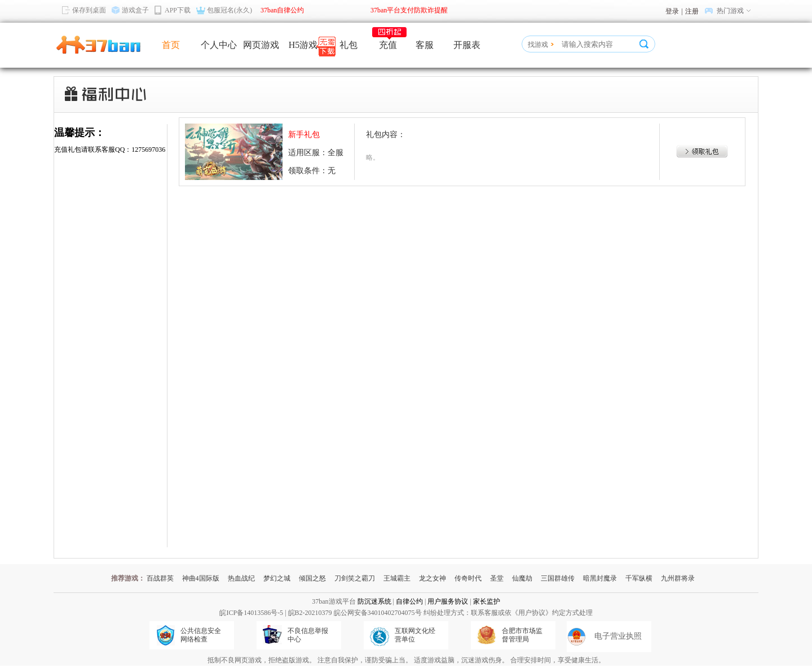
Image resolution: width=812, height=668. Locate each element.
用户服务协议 (448, 601)
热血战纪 (241, 578)
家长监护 (487, 601)
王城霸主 (397, 578)
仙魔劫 (522, 578)
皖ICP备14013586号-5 (251, 613)
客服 (425, 45)
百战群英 (160, 578)
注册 (692, 11)
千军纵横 (639, 578)
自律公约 (409, 601)
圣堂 (497, 578)
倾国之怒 (312, 578)
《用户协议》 (532, 613)
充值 (388, 45)
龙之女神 (433, 578)
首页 (171, 45)
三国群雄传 (558, 578)
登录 (672, 11)
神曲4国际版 (201, 578)
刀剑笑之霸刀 (355, 578)
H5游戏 (303, 45)
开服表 (467, 45)
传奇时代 (468, 578)
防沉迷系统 (374, 601)
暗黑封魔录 (600, 578)
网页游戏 (261, 45)
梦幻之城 (277, 578)
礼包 (348, 45)
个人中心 (219, 45)
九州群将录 (678, 578)
